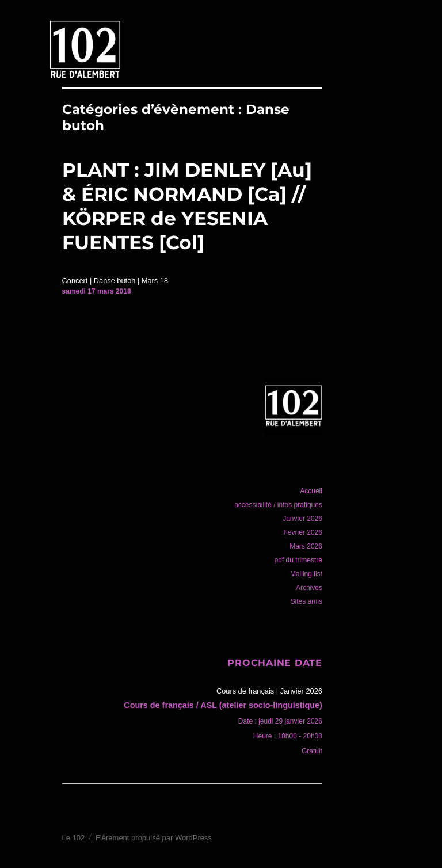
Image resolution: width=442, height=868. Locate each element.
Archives (309, 588)
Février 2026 (303, 532)
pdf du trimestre (298, 560)
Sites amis (306, 601)
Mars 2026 (306, 546)
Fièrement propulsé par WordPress (154, 838)
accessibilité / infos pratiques (278, 505)
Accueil (311, 491)
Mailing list (306, 574)
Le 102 (74, 838)
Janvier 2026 (302, 519)
